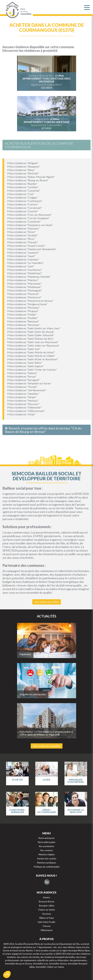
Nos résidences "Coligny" (23, 197)
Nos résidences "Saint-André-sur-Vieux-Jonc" (34, 328)
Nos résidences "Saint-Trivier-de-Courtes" (32, 370)
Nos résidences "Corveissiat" (25, 208)
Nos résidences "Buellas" (22, 184)
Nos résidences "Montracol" (24, 297)
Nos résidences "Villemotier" (25, 407)
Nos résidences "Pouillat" (23, 318)
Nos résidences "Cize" (21, 194)
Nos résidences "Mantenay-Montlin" (29, 277)
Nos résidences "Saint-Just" (24, 349)
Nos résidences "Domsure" (23, 228)
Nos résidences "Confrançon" (25, 201)
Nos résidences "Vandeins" (23, 394)
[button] (7, 974)
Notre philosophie (46, 842)
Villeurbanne (46, 930)
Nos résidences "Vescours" (23, 404)
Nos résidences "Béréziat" (23, 173)
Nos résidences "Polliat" (22, 314)
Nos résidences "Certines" (23, 187)
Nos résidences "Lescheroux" (25, 270)
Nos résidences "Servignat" (24, 380)
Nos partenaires (46, 846)
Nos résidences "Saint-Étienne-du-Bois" (31, 339)
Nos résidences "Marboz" (23, 280)
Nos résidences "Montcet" (23, 294)
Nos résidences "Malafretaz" (25, 273)
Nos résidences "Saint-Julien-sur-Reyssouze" (33, 345)
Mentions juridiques (46, 863)
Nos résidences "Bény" (21, 170)
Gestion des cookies (47, 859)
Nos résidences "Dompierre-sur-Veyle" (30, 225)
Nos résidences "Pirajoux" (23, 311)
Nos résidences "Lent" (21, 266)
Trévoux (46, 926)
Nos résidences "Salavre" (22, 373)
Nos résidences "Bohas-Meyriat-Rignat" (31, 177)
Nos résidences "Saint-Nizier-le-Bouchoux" (33, 359)
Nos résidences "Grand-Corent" (26, 246)
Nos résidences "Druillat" (23, 235)
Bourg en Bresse (47, 901)
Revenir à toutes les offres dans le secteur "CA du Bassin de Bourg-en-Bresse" (43, 430)
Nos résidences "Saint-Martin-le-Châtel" (31, 356)
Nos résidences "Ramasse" (23, 321)
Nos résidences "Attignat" (23, 163)
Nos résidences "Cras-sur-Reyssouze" (30, 215)
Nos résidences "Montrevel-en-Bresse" (30, 301)
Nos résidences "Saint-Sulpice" (26, 366)
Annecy (46, 897)
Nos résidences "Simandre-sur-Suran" (29, 383)
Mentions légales (47, 854)
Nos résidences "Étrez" (21, 239)
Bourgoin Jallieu (47, 906)
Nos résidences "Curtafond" (24, 222)
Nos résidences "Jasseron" (23, 252)
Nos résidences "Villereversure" (26, 411)
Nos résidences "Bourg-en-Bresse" (28, 180)
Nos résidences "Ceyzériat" (24, 191)
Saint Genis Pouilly (46, 922)
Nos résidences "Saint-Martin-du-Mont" (31, 352)
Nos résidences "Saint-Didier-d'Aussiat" (31, 335)
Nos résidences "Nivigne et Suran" (27, 304)
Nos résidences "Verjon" (22, 397)
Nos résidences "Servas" (22, 376)
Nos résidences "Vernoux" (23, 401)
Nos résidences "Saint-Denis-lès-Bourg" (31, 332)
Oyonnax (47, 914)
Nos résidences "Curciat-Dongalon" (28, 218)
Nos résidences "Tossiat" (22, 387)
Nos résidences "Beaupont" (24, 166)
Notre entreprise (46, 838)
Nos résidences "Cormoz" (23, 204)
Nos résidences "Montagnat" (25, 290)
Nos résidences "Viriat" (21, 414)
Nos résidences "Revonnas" (24, 325)
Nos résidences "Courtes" (23, 211)
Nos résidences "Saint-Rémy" (25, 363)
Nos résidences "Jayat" (21, 256)
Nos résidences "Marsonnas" (25, 283)
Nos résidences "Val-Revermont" (27, 390)
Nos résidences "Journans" (23, 259)
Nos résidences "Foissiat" (23, 242)
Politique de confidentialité (47, 867)
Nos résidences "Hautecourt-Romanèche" (32, 249)
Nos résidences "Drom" (21, 232)
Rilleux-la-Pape (47, 918)
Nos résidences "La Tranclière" (26, 263)
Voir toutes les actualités (47, 746)
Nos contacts (47, 850)
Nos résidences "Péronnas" (24, 308)
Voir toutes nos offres (47, 602)
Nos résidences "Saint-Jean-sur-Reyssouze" (33, 342)
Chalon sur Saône (46, 910)
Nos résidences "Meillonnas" (25, 287)
